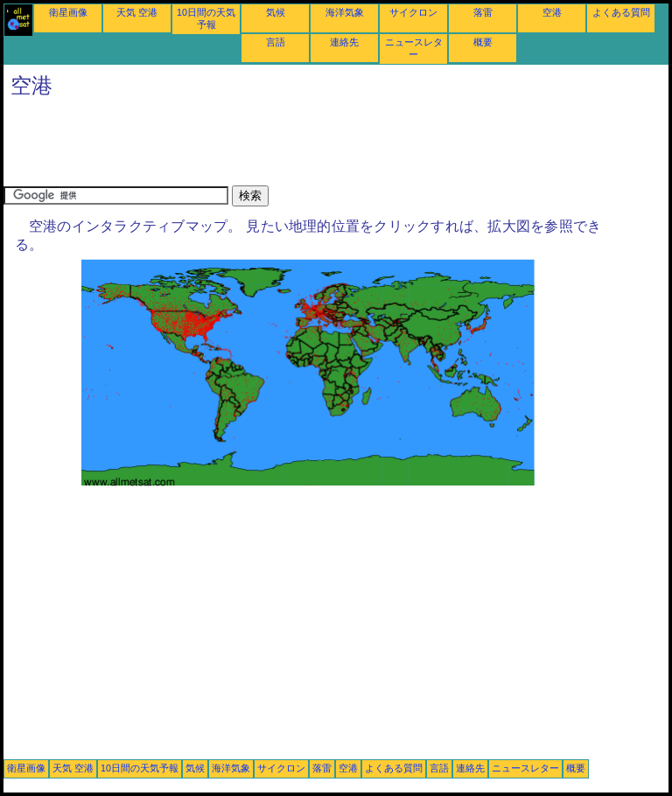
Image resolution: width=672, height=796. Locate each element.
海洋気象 (345, 12)
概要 (483, 42)
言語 (276, 42)
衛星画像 (68, 12)
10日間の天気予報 (140, 768)
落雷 (483, 12)
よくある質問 (621, 12)
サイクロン (413, 12)
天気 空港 (137, 12)
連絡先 (344, 42)
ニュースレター (525, 768)
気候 (276, 12)
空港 (552, 12)
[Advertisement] (322, 146)
